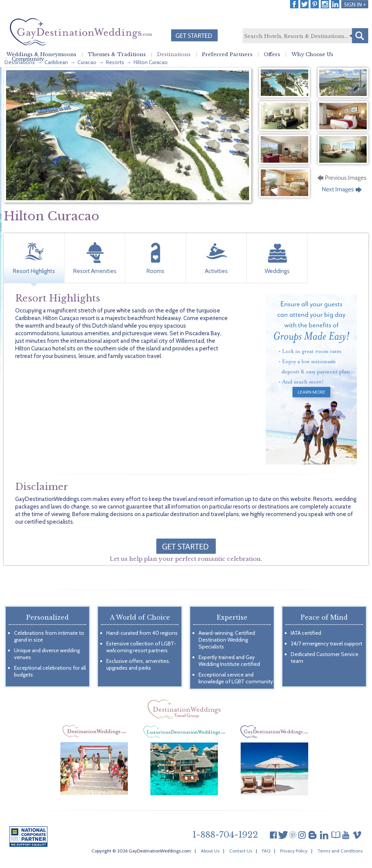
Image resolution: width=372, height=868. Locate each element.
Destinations (174, 55)
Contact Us (241, 851)
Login (355, 4)
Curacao (87, 62)
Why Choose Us (312, 55)
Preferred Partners (227, 55)
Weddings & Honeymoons (41, 55)
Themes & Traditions (117, 55)
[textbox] (305, 36)
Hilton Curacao (151, 62)
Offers (272, 55)
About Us (210, 851)
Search (359, 36)
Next (343, 192)
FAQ (266, 851)
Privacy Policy (294, 851)
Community (28, 59)
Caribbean (56, 62)
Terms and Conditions (340, 851)
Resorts (115, 62)
